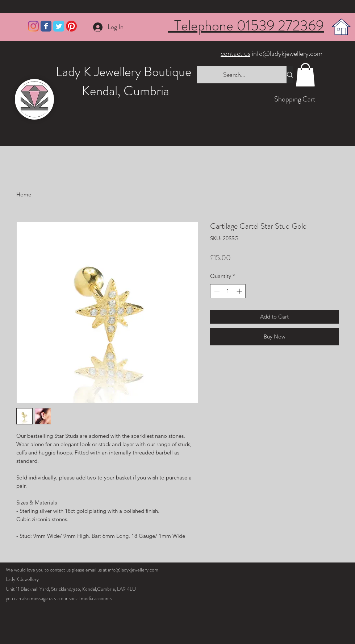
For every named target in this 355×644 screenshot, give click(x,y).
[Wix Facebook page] (46, 26)
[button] (305, 75)
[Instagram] (33, 26)
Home (24, 194)
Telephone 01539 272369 (246, 26)
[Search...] (234, 75)
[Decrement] (216, 291)
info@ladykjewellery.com (272, 53)
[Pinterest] (71, 26)
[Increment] (240, 291)
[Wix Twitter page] (59, 26)
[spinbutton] (228, 291)
